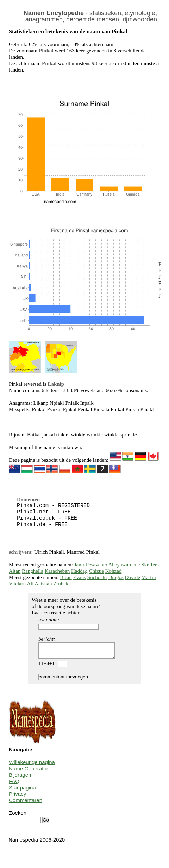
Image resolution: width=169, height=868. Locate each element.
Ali (30, 584)
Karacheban (57, 571)
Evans (79, 577)
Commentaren (26, 803)
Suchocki (97, 577)
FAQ (14, 784)
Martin (149, 577)
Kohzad (114, 571)
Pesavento (97, 565)
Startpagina (22, 791)
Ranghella (33, 571)
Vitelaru (17, 584)
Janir (79, 565)
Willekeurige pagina (32, 765)
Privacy (17, 797)
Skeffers (150, 565)
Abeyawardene (124, 565)
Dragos (116, 577)
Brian (66, 577)
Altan (15, 571)
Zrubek (61, 584)
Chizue (96, 571)
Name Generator (29, 772)
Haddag (79, 571)
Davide (133, 577)
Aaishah (43, 584)
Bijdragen (20, 778)
